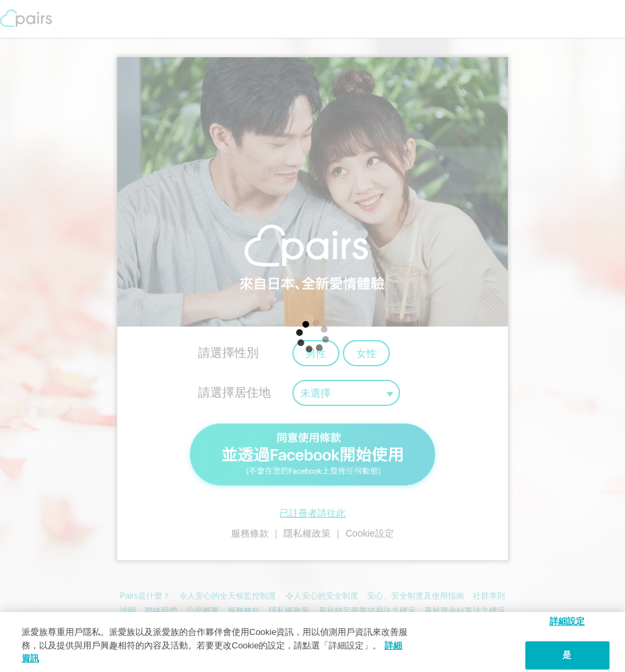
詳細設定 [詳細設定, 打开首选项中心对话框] (567, 621)
